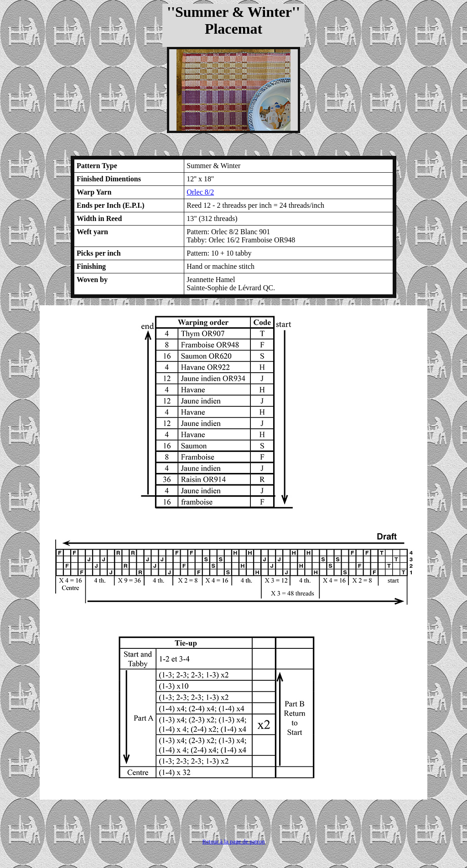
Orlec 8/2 (200, 192)
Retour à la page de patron (234, 841)
